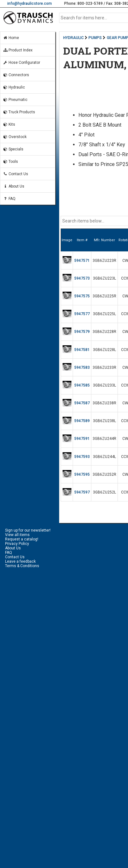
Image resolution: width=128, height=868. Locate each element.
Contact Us (15, 174)
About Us (14, 186)
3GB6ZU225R (104, 296)
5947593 (82, 457)
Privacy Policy (17, 544)
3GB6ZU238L (104, 421)
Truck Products (19, 112)
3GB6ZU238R (104, 403)
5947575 (82, 296)
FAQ (9, 199)
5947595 (82, 474)
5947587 (82, 403)
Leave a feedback (20, 561)
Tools (10, 162)
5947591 (82, 439)
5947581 (82, 350)
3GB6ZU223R (104, 261)
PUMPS (95, 38)
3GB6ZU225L (104, 314)
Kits (9, 124)
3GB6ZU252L (104, 492)
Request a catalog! (22, 539)
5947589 (82, 421)
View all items (17, 535)
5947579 (82, 332)
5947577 (82, 314)
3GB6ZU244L (104, 457)
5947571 (82, 261)
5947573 (82, 278)
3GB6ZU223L (104, 278)
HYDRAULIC (73, 38)
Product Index (18, 50)
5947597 (82, 492)
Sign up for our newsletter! (28, 530)
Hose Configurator (21, 63)
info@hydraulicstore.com (30, 3)
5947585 (82, 385)
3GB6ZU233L (104, 385)
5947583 (82, 368)
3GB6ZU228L (104, 350)
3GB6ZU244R (104, 439)
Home (11, 38)
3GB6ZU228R (104, 332)
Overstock (15, 137)
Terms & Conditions (22, 566)
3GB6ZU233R (104, 368)
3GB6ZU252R (104, 474)
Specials (13, 149)
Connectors (16, 75)
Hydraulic (14, 87)
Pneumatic (15, 100)
